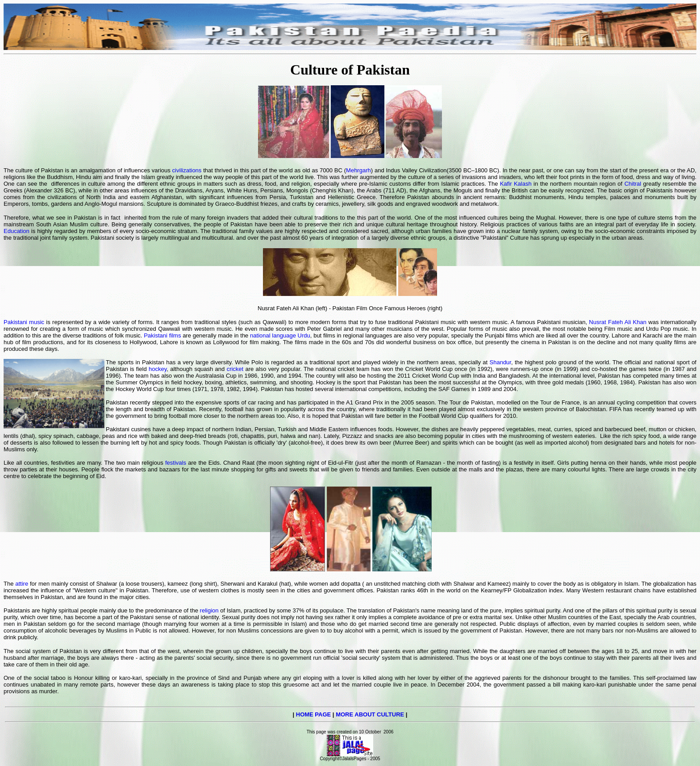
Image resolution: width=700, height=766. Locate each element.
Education (17, 231)
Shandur (500, 362)
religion (209, 610)
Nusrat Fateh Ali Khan (618, 322)
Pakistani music (24, 322)
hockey (158, 369)
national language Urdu (280, 335)
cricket (235, 369)
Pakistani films (162, 335)
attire (22, 584)
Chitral (633, 184)
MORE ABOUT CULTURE (370, 714)
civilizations (187, 170)
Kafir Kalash (517, 184)
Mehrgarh (358, 170)
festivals (176, 463)
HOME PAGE (314, 714)
